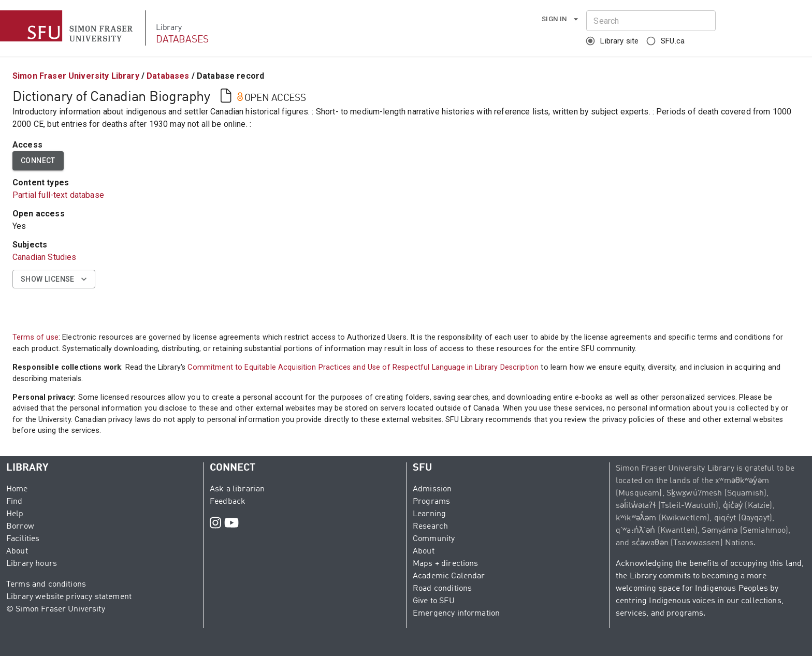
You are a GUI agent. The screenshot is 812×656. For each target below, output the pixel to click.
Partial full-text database (58, 195)
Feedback (228, 502)
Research (430, 527)
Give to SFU (434, 601)
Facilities (23, 539)
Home (17, 489)
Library (169, 28)
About (17, 551)
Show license (54, 279)
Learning (429, 514)
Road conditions (442, 589)
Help (15, 514)
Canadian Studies (44, 257)
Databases (168, 76)
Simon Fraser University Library (76, 76)
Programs (431, 502)
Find (15, 502)
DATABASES (182, 40)
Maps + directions (446, 564)
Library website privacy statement (69, 597)
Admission (432, 489)
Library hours (32, 564)
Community (434, 539)
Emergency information (456, 614)
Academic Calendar (449, 576)
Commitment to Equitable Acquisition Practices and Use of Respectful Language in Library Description (363, 367)
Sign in (561, 19)
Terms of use (35, 337)
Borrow (20, 527)
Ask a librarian (237, 489)
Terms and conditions (46, 585)
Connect (38, 161)
